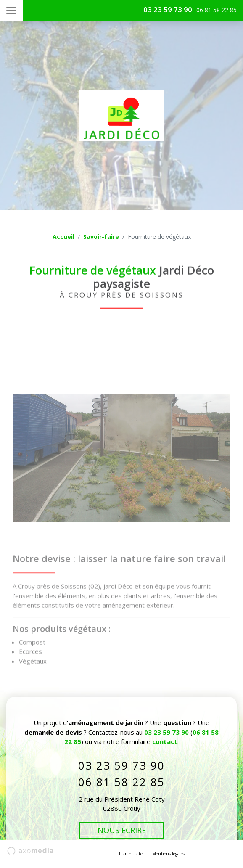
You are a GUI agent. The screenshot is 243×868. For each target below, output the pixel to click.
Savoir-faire (101, 237)
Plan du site (131, 854)
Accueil (63, 237)
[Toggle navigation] (11, 11)
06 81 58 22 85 (121, 782)
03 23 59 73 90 (168, 9)
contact (165, 741)
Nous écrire (122, 830)
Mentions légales (168, 854)
